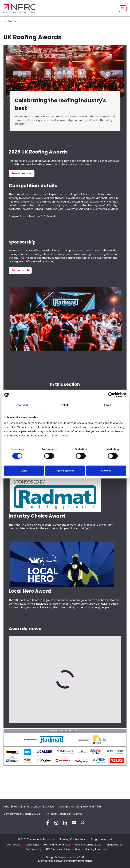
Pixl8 (81, 857)
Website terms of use (88, 845)
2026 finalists (48, 216)
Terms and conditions (57, 845)
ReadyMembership (81, 861)
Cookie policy (34, 849)
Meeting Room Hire (96, 849)
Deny (24, 470)
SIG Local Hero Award (27, 600)
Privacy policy (114, 845)
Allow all (106, 470)
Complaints (32, 845)
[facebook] (48, 823)
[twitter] (82, 823)
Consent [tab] (23, 405)
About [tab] (107, 405)
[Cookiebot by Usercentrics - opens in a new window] (111, 395)
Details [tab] (65, 405)
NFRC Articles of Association (63, 849)
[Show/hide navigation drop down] (123, 9)
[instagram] (56, 823)
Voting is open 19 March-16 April (71, 528)
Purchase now (22, 173)
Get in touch (20, 270)
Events (12, 21)
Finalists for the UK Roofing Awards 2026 (33, 161)
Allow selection (65, 470)
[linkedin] (65, 823)
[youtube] (74, 823)
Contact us (13, 845)
